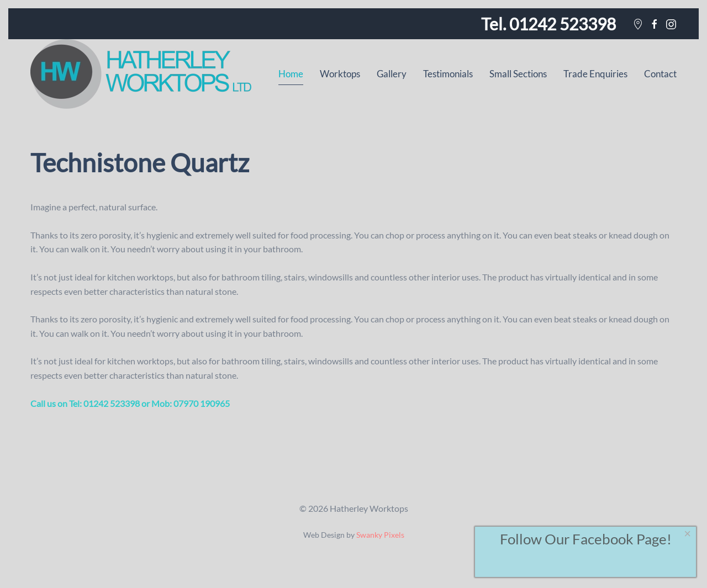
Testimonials (448, 74)
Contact (660, 74)
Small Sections (518, 74)
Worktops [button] (340, 74)
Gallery (392, 74)
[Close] (688, 534)
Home (291, 74)
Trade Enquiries (595, 74)
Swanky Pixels (380, 535)
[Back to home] (141, 74)
